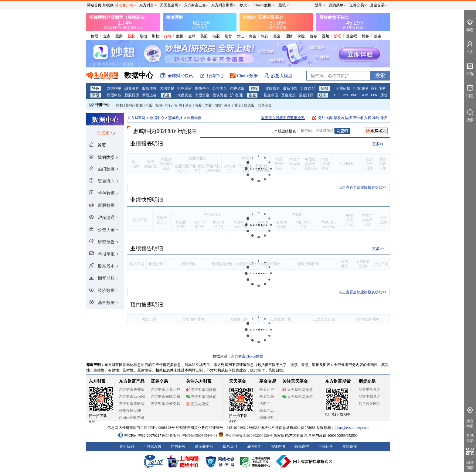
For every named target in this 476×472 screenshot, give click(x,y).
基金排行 (306, 95)
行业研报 (361, 88)
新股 (131, 36)
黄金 (253, 36)
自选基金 (265, 105)
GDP (364, 95)
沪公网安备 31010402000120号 (245, 436)
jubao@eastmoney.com (352, 428)
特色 (96, 88)
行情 (168, 36)
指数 (120, 105)
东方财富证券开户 (165, 389)
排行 (169, 105)
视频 (325, 36)
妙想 (243, 5)
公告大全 (220, 88)
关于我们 (127, 446)
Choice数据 (263, 5)
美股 (204, 36)
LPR (374, 95)
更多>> (378, 144)
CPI (337, 95)
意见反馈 (470, 438)
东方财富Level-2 (132, 396)
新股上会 (149, 95)
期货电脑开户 (369, 396)
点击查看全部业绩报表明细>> (362, 187)
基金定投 (288, 95)
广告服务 (178, 446)
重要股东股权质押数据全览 (283, 118)
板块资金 (220, 95)
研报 (325, 88)
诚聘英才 (254, 446)
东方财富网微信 (201, 397)
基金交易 (267, 396)
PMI (354, 95)
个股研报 (343, 88)
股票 (119, 36)
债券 (313, 36)
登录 (318, 5)
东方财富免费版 (132, 389)
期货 (228, 36)
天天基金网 (169, 5)
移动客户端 (124, 5)
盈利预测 (378, 88)
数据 (180, 36)
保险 (301, 36)
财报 (254, 88)
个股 (149, 105)
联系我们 (230, 446)
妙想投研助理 (130, 411)
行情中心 (102, 105)
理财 (289, 36)
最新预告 (290, 88)
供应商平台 (204, 446)
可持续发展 (152, 446)
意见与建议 (197, 404)
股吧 (338, 36)
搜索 (378, 36)
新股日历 (132, 95)
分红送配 (308, 88)
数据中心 (157, 118)
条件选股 (237, 88)
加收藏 (108, 5)
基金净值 (271, 95)
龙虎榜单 (114, 88)
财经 (95, 36)
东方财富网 (136, 118)
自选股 (249, 105)
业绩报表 (273, 88)
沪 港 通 (236, 95)
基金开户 (267, 389)
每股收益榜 (343, 118)
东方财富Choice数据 (247, 356)
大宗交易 (167, 88)
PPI (345, 95)
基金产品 (267, 411)
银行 (265, 36)
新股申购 (114, 95)
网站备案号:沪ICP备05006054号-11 (190, 436)
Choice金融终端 (131, 418)
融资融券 (132, 88)
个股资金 (202, 95)
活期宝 (265, 404)
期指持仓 (202, 88)
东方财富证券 (195, 5)
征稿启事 (326, 446)
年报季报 (194, 118)
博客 (365, 36)
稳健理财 (267, 418)
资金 (166, 95)
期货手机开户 (369, 389)
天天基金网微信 (297, 397)
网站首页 (94, 5)
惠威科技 (176, 118)
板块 (159, 105)
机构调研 (185, 88)
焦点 (107, 36)
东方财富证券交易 (165, 404)
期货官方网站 (369, 404)
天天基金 (237, 381)
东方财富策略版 (132, 404)
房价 (384, 95)
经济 (323, 95)
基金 (277, 36)
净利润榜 (379, 118)
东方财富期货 (338, 381)
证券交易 (357, 5)
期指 (143, 36)
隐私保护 (302, 446)
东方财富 (97, 381)
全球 (192, 36)
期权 (155, 36)
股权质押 (149, 88)
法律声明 (278, 446)
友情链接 (350, 446)
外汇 (240, 36)
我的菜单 (336, 5)
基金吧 (352, 36)
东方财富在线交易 (165, 396)
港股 (216, 36)
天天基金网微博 (297, 390)
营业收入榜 (362, 118)
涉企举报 (470, 424)
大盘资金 (185, 95)
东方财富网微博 (201, 390)
